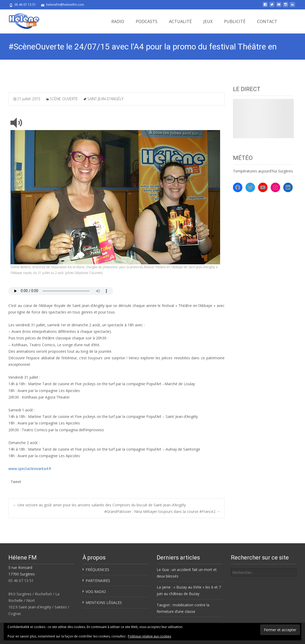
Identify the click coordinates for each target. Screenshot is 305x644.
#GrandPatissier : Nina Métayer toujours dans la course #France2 (162, 511)
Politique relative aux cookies (149, 636)
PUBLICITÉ (235, 21)
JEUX (208, 21)
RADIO (118, 21)
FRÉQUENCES (97, 570)
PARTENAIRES (98, 581)
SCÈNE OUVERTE (64, 99)
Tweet (16, 481)
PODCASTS (147, 21)
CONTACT (267, 21)
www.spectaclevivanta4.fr (30, 469)
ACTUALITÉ (180, 21)
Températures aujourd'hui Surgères (263, 171)
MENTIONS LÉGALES (104, 603)
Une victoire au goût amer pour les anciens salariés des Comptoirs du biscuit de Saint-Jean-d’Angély (99, 505)
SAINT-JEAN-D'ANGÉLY (105, 99)
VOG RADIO (96, 592)
